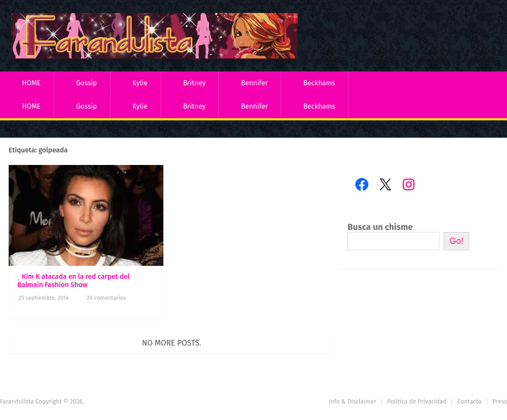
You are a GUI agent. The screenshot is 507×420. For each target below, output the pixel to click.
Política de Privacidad (417, 402)
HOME (31, 83)
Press (500, 402)
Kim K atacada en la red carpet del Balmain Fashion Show (73, 281)
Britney (194, 83)
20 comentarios (106, 298)
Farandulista (17, 402)
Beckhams (319, 83)
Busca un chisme (380, 227)
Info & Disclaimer (353, 402)
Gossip (86, 83)
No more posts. (172, 343)
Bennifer (254, 83)
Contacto (469, 402)
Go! (456, 241)
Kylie (140, 83)
